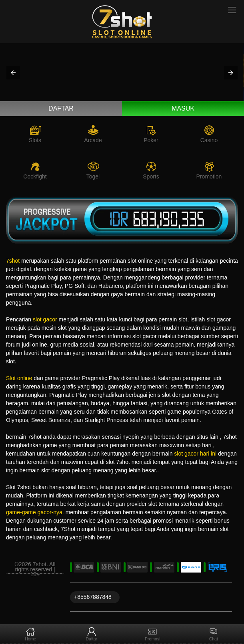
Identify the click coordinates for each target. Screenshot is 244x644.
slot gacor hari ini (195, 454)
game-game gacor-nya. (35, 512)
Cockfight (35, 176)
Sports (151, 176)
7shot (13, 261)
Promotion (209, 176)
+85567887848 (93, 597)
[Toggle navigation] (232, 11)
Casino (209, 140)
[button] (13, 73)
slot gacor (45, 319)
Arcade (93, 140)
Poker (151, 140)
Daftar (61, 108)
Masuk (183, 108)
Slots (35, 140)
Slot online (19, 378)
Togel (93, 176)
